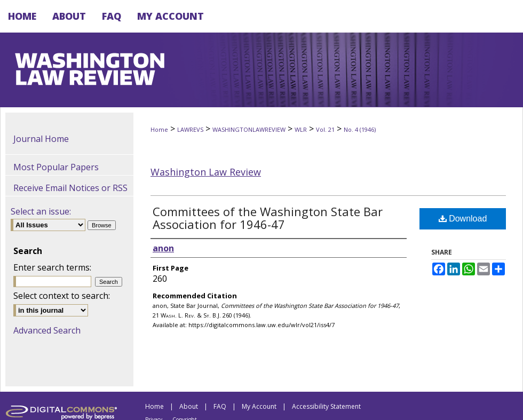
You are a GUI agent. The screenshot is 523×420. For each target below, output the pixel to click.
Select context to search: (62, 296)
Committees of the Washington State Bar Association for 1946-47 (268, 218)
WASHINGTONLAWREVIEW (249, 129)
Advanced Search (47, 330)
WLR (301, 129)
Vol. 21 (325, 129)
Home (159, 129)
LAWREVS (190, 129)
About (189, 406)
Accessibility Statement (326, 406)
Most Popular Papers (56, 167)
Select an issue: (41, 211)
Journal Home (41, 139)
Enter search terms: (52, 267)
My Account (259, 406)
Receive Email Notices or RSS (70, 188)
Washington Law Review (206, 172)
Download (463, 219)
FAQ (220, 406)
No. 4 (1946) (360, 129)
